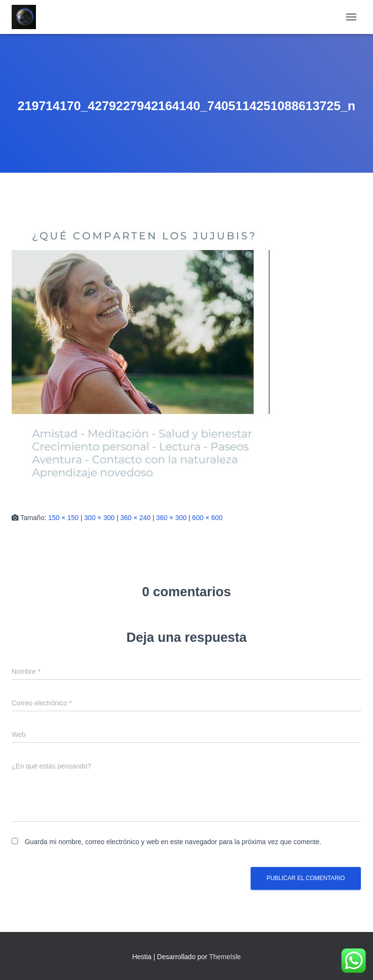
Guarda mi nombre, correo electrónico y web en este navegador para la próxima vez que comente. (173, 842)
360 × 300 (172, 518)
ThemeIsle (225, 957)
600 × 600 (208, 518)
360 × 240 (135, 518)
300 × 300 (99, 518)
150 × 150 (63, 518)
